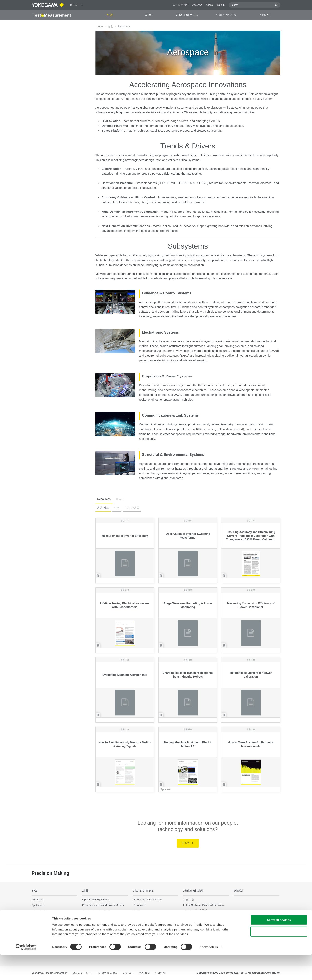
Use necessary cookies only (279, 957)
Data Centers (39, 911)
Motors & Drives (41, 927)
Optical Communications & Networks (53, 932)
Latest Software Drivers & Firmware (204, 905)
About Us (197, 5)
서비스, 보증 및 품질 (195, 911)
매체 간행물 (131, 508)
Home (100, 26)
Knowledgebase (193, 916)
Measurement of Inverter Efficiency (125, 536)
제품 (148, 15)
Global (210, 5)
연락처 (265, 15)
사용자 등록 (190, 921)
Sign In (221, 5)
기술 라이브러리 (187, 15)
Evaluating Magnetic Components (125, 675)
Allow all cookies (279, 945)
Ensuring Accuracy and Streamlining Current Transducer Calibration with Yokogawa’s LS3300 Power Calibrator (251, 536)
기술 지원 (189, 900)
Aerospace (38, 900)
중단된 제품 (190, 927)
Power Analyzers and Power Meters (103, 905)
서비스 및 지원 (226, 15)
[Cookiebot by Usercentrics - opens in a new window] (26, 972)
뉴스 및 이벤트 (181, 5)
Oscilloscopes (90, 916)
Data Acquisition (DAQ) (96, 911)
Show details (209, 972)
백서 (116, 508)
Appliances (38, 905)
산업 (110, 15)
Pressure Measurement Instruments (103, 930)
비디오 (119, 499)
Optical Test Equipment (96, 900)
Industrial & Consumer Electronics (51, 921)
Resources (104, 499)
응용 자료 (103, 508)
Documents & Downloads (147, 900)
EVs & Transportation (44, 916)
